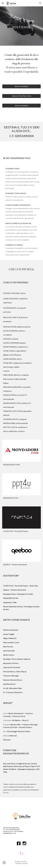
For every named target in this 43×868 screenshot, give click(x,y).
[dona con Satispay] (22, 86)
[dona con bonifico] (22, 106)
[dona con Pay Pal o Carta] (22, 96)
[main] (22, 26)
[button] (3, 3)
